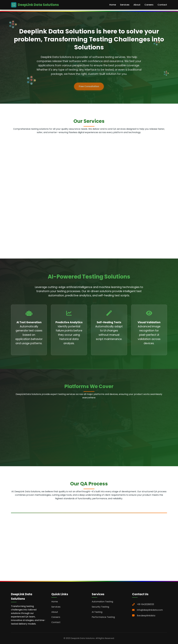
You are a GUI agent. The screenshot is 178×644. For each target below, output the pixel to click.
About (137, 5)
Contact (162, 5)
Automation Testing (102, 602)
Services (125, 5)
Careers (149, 5)
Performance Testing (103, 617)
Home (113, 5)
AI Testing (97, 612)
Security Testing (100, 607)
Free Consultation (89, 89)
